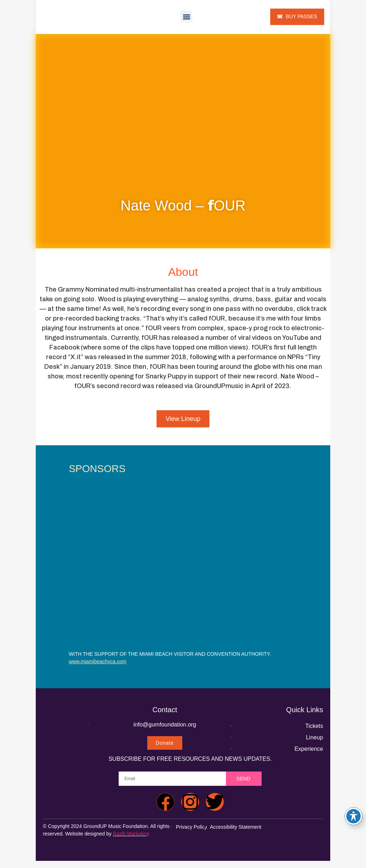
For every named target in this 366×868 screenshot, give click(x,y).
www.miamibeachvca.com (97, 661)
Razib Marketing (131, 834)
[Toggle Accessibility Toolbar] (353, 816)
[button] (186, 17)
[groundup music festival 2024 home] (68, 730)
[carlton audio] (244, 543)
